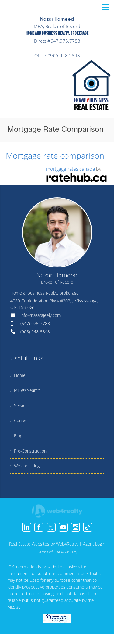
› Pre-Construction (30, 459)
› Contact (20, 425)
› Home (19, 375)
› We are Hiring (27, 476)
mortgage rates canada (70, 168)
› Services (21, 409)
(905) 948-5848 (35, 331)
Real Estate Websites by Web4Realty (44, 554)
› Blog (17, 442)
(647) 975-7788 (35, 322)
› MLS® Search (27, 392)
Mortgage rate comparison (52, 155)
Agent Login (94, 554)
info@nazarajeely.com (41, 314)
